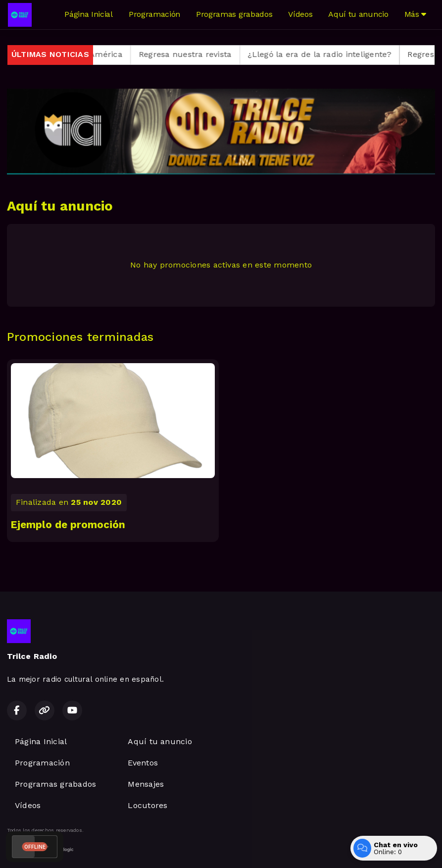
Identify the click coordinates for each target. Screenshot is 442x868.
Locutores (147, 805)
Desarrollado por (40, 850)
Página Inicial (89, 14)
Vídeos (300, 14)
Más (415, 14)
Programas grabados (234, 14)
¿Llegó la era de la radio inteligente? (329, 54)
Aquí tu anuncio (358, 14)
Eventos (143, 763)
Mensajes (146, 784)
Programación (154, 14)
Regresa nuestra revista (194, 54)
